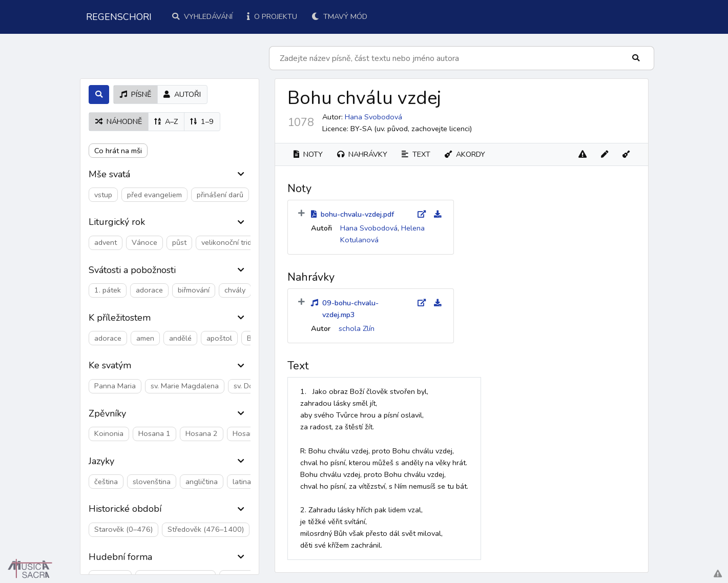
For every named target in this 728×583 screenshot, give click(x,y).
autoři (182, 94)
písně (136, 94)
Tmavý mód (339, 16)
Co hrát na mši (118, 151)
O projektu (272, 16)
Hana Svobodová (373, 117)
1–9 (202, 121)
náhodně (119, 121)
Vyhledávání (202, 16)
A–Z (166, 121)
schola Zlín (357, 328)
